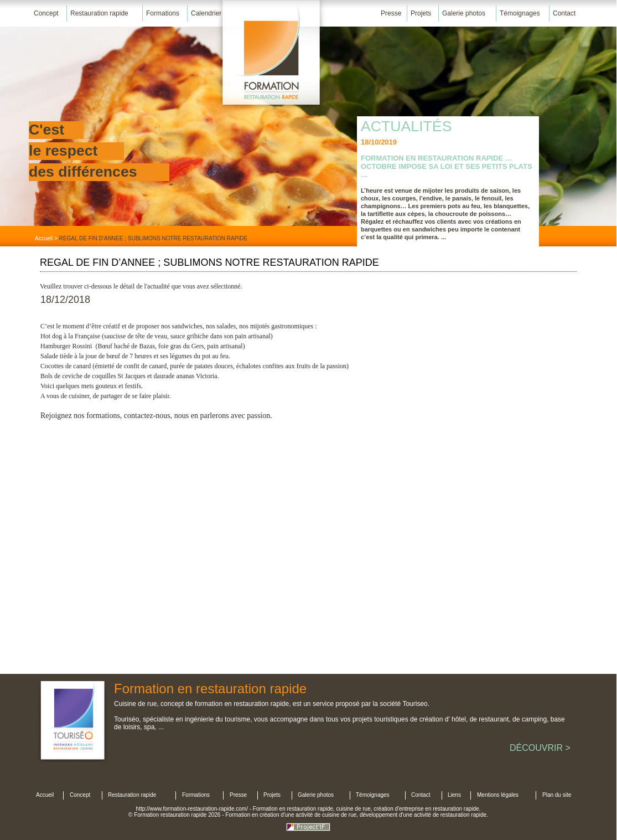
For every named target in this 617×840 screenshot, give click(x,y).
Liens (454, 795)
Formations (163, 13)
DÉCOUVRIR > (540, 748)
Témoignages (520, 13)
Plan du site (557, 795)
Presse (391, 13)
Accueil (44, 238)
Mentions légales (498, 795)
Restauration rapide (99, 13)
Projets (421, 13)
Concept (46, 13)
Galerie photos (464, 13)
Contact (564, 13)
